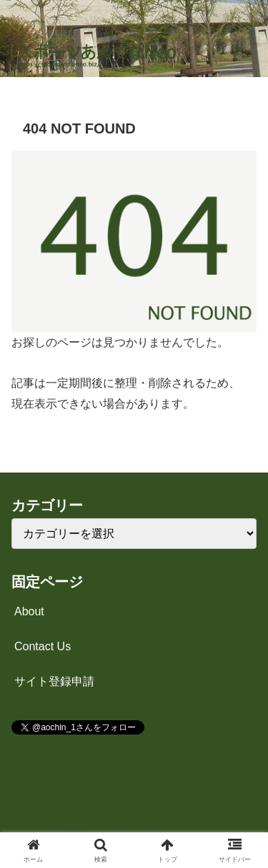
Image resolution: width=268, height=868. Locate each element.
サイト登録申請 (54, 681)
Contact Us (43, 646)
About (29, 611)
